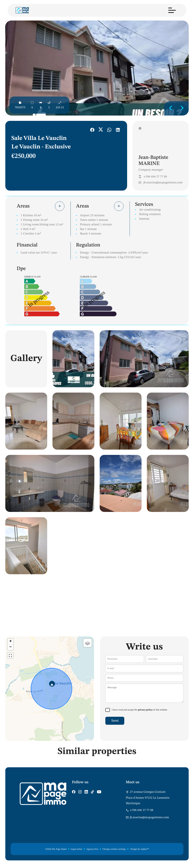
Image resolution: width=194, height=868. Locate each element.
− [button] (11, 647)
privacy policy (145, 710)
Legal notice (77, 849)
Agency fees (92, 849)
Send (115, 721)
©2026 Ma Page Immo (56, 849)
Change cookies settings (114, 849)
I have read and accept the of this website (140, 710)
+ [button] (11, 641)
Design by (139, 849)
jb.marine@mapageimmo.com (163, 183)
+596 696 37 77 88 (155, 177)
